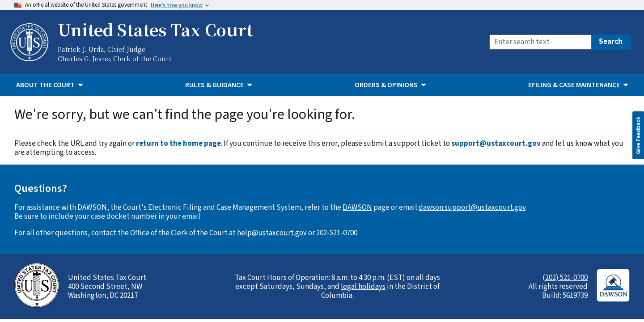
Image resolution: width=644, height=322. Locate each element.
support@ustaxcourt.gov (496, 144)
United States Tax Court (155, 30)
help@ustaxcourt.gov (272, 233)
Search (611, 42)
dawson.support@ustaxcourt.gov (472, 208)
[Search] (540, 42)
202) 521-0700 (566, 278)
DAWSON (357, 208)
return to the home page (178, 144)
